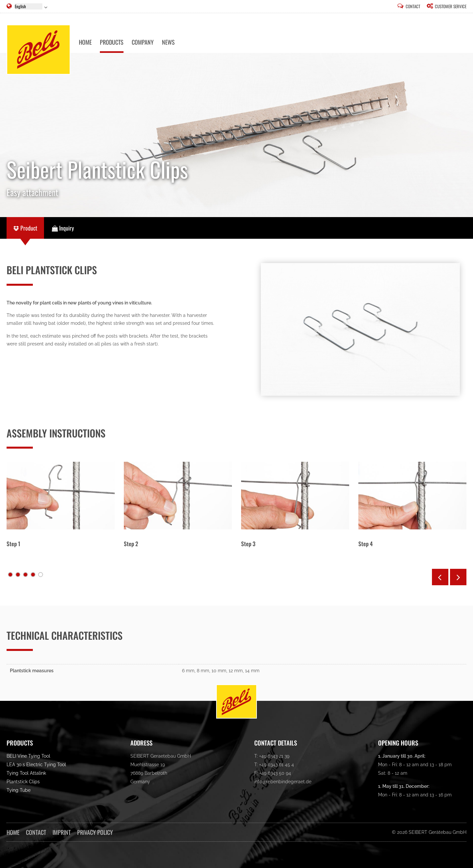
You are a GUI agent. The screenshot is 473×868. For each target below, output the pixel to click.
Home (13, 832)
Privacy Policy (95, 832)
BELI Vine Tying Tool (28, 756)
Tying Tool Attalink (26, 773)
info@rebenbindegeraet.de (283, 782)
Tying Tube (19, 790)
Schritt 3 (25, 575)
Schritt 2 (18, 575)
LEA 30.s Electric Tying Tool (36, 765)
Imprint (62, 832)
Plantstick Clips (23, 782)
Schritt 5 (41, 575)
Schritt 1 (10, 575)
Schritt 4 (33, 575)
